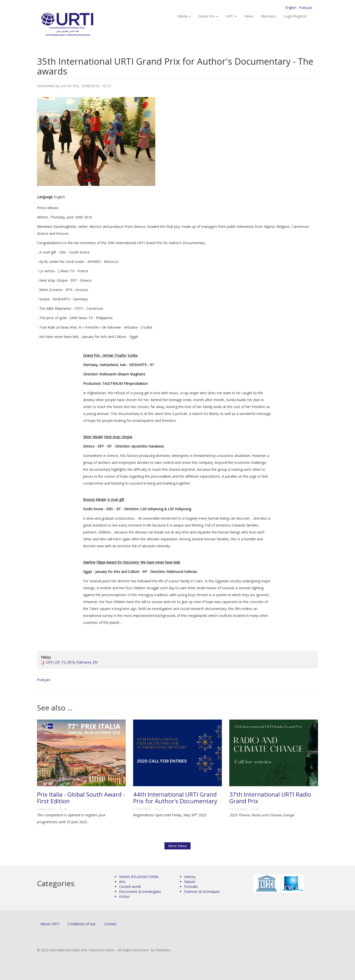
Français (306, 8)
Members (268, 16)
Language (45, 197)
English (291, 8)
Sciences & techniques (202, 892)
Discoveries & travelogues (140, 892)
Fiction (124, 896)
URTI (231, 16)
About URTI (50, 924)
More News (177, 846)
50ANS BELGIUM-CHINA (139, 877)
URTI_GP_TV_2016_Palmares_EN (72, 662)
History (190, 877)
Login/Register (295, 16)
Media (184, 16)
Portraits (191, 887)
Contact (110, 924)
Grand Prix (208, 16)
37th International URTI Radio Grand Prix (270, 797)
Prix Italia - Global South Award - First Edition (81, 797)
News (249, 16)
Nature (190, 882)
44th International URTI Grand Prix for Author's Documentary (175, 797)
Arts (122, 882)
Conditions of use (82, 924)
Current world (130, 887)
